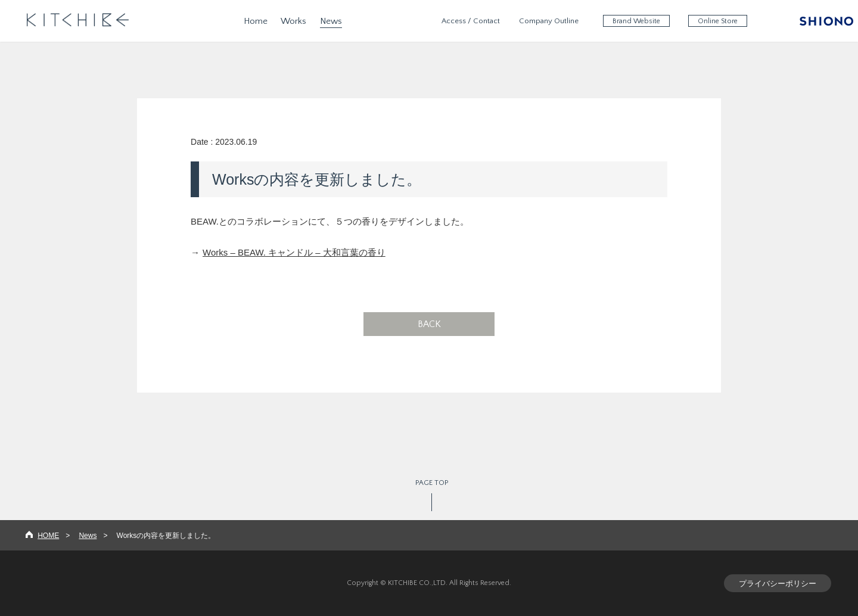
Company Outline (549, 21)
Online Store (718, 21)
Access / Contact (471, 21)
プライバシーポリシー (778, 583)
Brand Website (636, 21)
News (331, 21)
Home (256, 21)
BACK (429, 324)
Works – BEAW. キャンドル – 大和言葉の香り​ (294, 252)
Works (293, 21)
